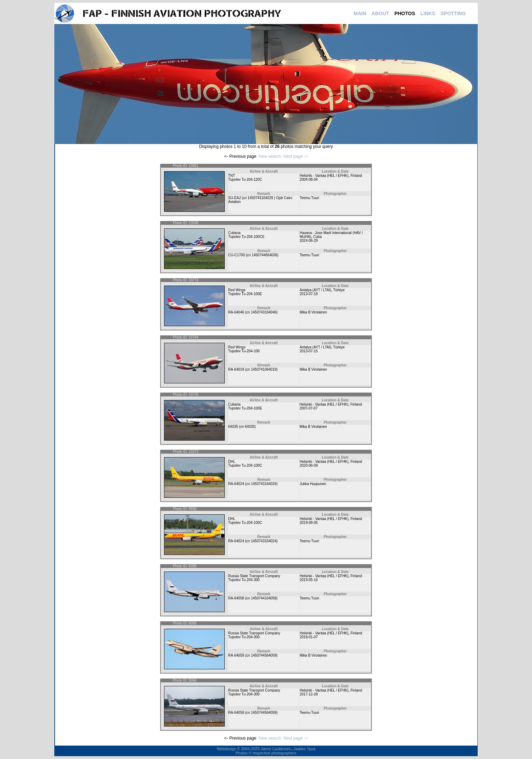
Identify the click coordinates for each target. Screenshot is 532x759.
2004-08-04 (309, 180)
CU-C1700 (237, 255)
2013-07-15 (309, 351)
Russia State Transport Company (254, 576)
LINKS (428, 13)
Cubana (234, 233)
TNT (232, 176)
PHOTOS (405, 13)
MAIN (360, 13)
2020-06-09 (309, 465)
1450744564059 (264, 655)
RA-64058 (236, 598)
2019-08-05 (309, 523)
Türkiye (339, 290)
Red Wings (237, 290)
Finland (356, 176)
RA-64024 (236, 484)
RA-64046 (236, 312)
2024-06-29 (309, 241)
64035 (233, 427)
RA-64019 (236, 369)
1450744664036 (264, 255)
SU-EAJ (235, 198)
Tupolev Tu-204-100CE (246, 237)
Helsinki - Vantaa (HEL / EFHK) (324, 176)
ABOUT (380, 13)
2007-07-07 (309, 408)
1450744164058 (264, 598)
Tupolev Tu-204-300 (244, 580)
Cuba (318, 237)
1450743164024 (264, 484)
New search (270, 156)
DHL (232, 462)
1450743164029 (261, 198)
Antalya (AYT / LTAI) (315, 290)
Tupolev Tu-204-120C (245, 180)
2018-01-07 (309, 637)
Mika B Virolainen (313, 312)
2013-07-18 (309, 294)
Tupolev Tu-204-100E (245, 294)
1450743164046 (264, 312)
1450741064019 (264, 369)
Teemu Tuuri (309, 198)
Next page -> (295, 156)
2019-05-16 (309, 580)
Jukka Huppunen (313, 484)
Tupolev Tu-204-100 (244, 351)
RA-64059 (236, 655)
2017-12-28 (309, 694)
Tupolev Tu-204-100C (245, 465)
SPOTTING (453, 13)
